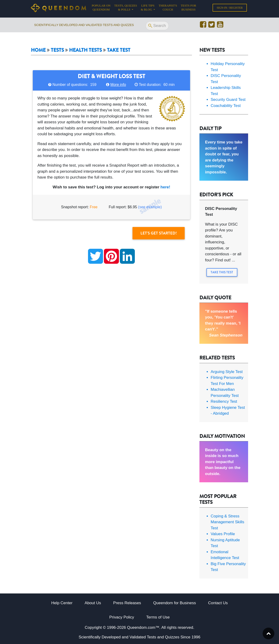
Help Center (62, 603)
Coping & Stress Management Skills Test (228, 522)
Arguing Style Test (227, 372)
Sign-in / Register (230, 9)
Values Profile (223, 534)
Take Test (119, 50)
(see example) (150, 207)
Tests (57, 50)
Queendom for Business (175, 603)
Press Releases (127, 603)
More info (118, 85)
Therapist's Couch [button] (168, 9)
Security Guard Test (228, 100)
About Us (93, 603)
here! (165, 187)
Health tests (85, 50)
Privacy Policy (122, 617)
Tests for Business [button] (188, 9)
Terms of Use (158, 617)
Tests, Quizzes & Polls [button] (126, 9)
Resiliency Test (224, 401)
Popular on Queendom (102, 9)
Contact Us (218, 603)
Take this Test (222, 272)
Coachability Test (226, 106)
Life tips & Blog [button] (147, 9)
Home (38, 50)
